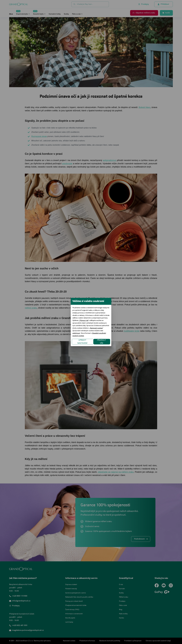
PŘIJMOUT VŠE (121, 334)
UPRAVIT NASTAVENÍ (63, 334)
